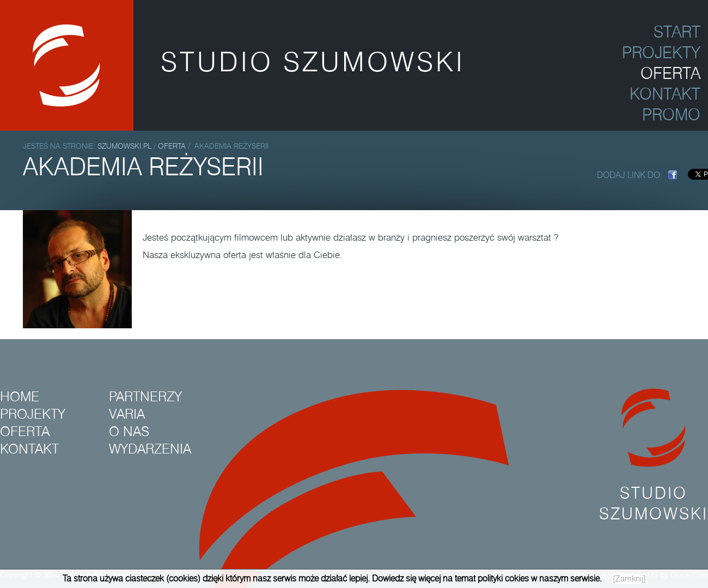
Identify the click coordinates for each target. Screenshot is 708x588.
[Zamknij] (629, 579)
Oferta (172, 146)
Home (20, 397)
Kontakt (29, 449)
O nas (129, 432)
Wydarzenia (150, 449)
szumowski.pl (126, 146)
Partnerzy (145, 397)
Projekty (33, 414)
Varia (127, 414)
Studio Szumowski (654, 456)
